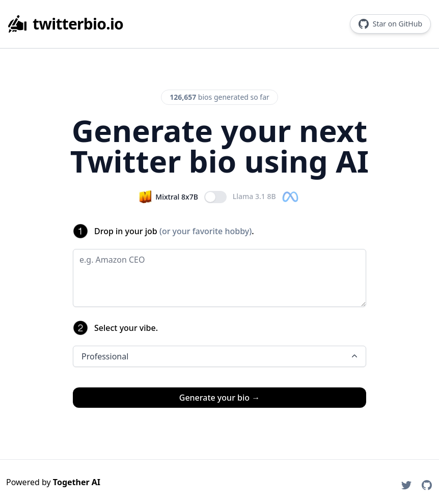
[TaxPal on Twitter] (406, 485)
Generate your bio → (220, 398)
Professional (221, 356)
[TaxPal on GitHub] (427, 485)
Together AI (77, 482)
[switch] (215, 197)
